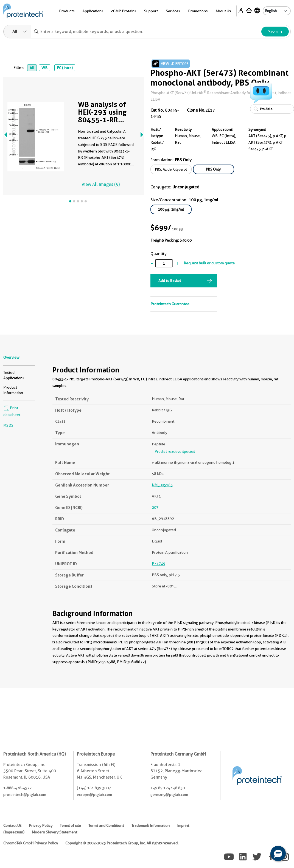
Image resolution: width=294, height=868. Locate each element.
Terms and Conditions (106, 825)
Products (67, 11)
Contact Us (12, 825)
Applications (93, 11)
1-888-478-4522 (17, 788)
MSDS (8, 425)
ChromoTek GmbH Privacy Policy (31, 843)
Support (151, 11)
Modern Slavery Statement (54, 832)
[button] (278, 853)
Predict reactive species (175, 451)
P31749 (159, 564)
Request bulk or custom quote (209, 263)
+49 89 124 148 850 (168, 788)
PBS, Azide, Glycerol (171, 169)
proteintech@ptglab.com (25, 795)
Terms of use (70, 825)
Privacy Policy (41, 825)
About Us (223, 11)
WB (44, 68)
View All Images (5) (101, 184)
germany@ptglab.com (169, 795)
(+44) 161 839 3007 (94, 788)
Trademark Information (151, 825)
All (32, 68)
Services (173, 11)
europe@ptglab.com (94, 795)
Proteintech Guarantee (170, 304)
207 (155, 507)
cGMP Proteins (124, 11)
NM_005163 (162, 485)
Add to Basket (170, 281)
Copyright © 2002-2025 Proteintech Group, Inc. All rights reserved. (122, 843)
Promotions (198, 11)
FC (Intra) (65, 68)
